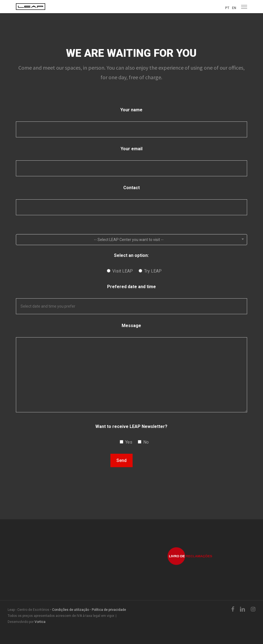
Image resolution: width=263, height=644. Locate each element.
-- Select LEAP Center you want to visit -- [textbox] (129, 240)
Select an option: (131, 255)
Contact (131, 188)
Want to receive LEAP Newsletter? (131, 426)
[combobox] (131, 240)
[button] (244, 7)
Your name (131, 110)
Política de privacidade (109, 610)
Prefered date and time (131, 287)
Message (131, 326)
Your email (131, 149)
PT (227, 8)
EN (234, 8)
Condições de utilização (71, 610)
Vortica (40, 622)
